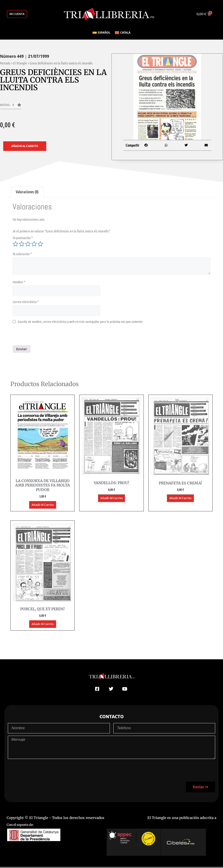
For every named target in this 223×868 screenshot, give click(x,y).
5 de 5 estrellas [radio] (40, 244)
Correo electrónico (26, 302)
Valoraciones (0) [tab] (27, 192)
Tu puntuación (23, 238)
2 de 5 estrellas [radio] (22, 244)
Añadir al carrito (25, 146)
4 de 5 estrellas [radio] (34, 244)
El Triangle (20, 63)
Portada (5, 63)
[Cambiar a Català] (123, 33)
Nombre (19, 282)
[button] (11, 106)
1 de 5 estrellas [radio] (15, 244)
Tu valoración (22, 254)
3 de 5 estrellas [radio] (28, 244)
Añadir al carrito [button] (43, 505)
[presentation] (48, 336)
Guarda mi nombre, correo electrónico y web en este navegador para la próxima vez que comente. (81, 321)
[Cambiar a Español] (101, 33)
